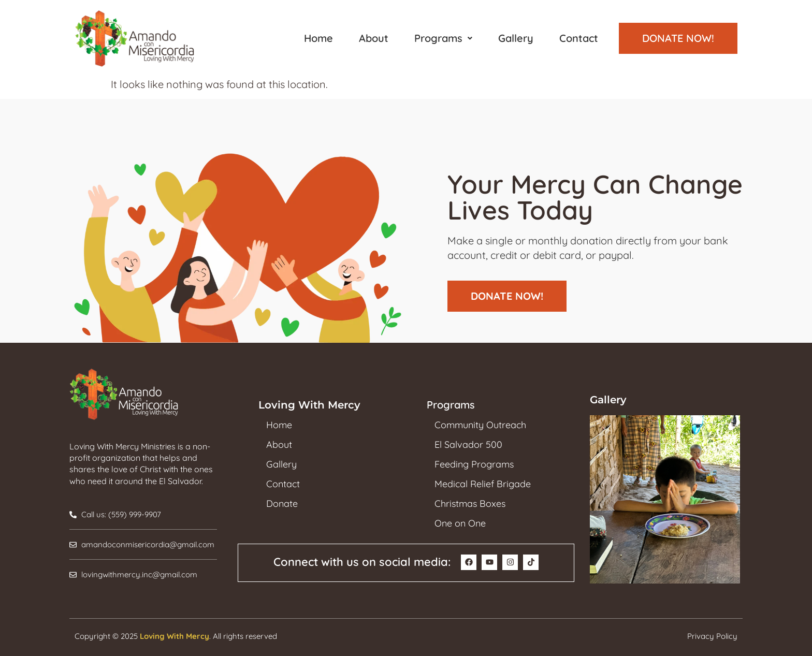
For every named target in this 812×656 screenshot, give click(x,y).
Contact (579, 38)
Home (318, 38)
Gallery (516, 38)
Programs (443, 38)
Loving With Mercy (175, 636)
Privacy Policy (712, 636)
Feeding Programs (474, 464)
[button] (443, 38)
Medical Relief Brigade (483, 484)
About (374, 38)
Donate (282, 504)
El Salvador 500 (468, 445)
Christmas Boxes (470, 504)
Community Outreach (480, 425)
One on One (460, 523)
